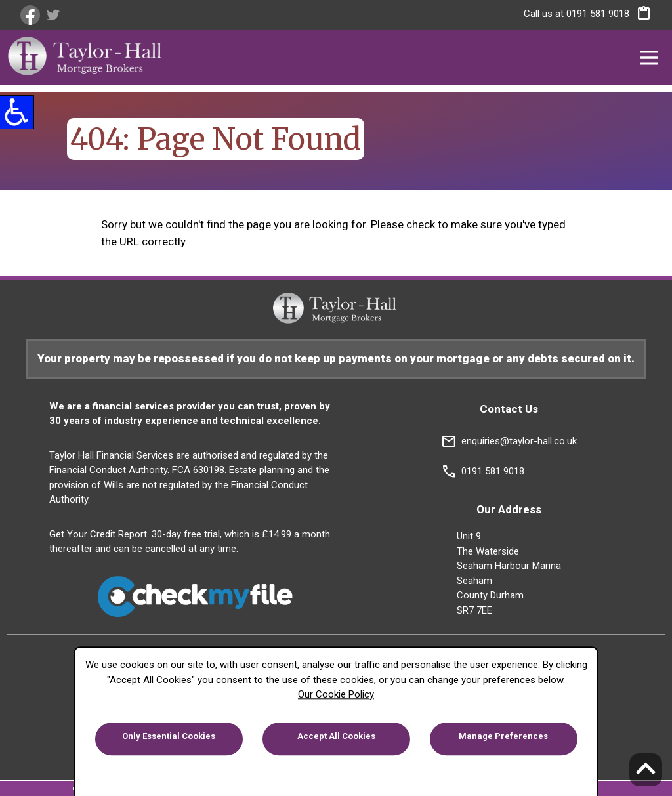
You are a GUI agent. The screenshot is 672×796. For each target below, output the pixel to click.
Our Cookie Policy (336, 694)
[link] (32, 15)
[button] (640, 16)
